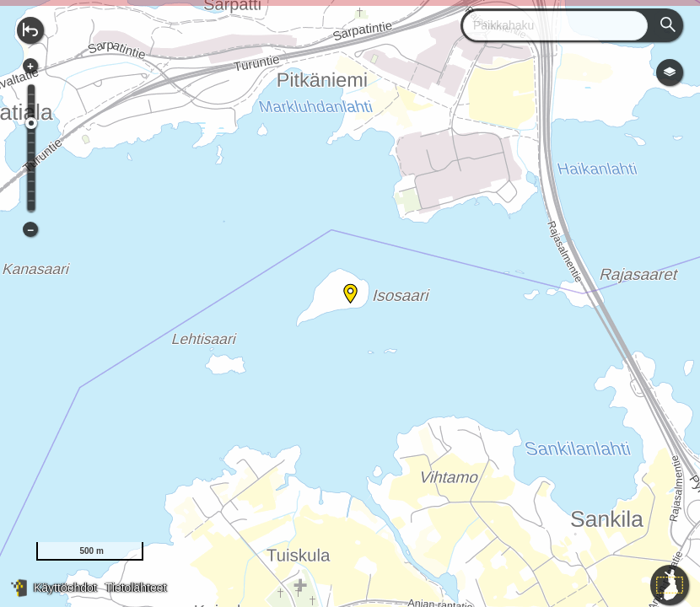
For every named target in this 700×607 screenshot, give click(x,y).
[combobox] (549, 26)
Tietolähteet (136, 588)
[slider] (31, 123)
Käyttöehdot (65, 588)
